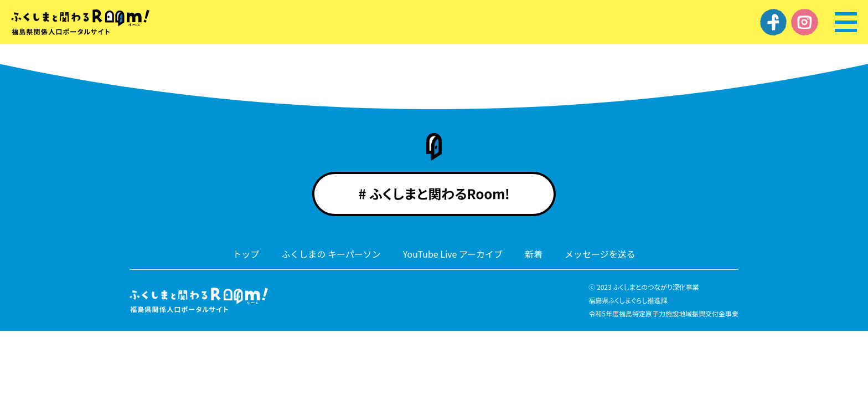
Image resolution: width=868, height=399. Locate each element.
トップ (246, 254)
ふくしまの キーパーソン (331, 254)
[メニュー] (846, 22)
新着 (534, 254)
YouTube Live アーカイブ (453, 254)
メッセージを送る (600, 254)
